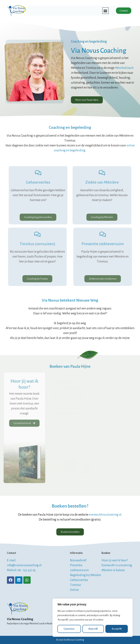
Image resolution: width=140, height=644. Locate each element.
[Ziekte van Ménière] (102, 173)
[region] (93, 618)
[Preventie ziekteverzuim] (103, 234)
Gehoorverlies (38, 182)
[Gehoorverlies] (38, 173)
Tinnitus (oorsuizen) (37, 244)
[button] (105, 11)
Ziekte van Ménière (102, 182)
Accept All (117, 629)
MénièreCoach (124, 68)
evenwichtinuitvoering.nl (105, 515)
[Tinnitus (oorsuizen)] (37, 234)
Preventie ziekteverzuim (103, 244)
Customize (69, 629)
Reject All (93, 629)
